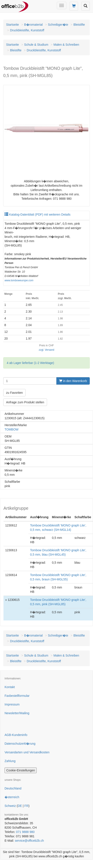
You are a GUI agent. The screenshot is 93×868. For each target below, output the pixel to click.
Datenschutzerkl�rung (20, 744)
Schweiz (10, 806)
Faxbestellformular (17, 696)
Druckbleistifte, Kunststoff (27, 30)
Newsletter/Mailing (17, 713)
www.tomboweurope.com (19, 280)
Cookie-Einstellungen (21, 770)
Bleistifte (79, 25)
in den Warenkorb (73, 381)
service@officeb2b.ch (29, 841)
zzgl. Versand (46, 350)
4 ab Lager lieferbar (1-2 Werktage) (30, 363)
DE (20, 806)
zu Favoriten (14, 393)
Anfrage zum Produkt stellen (25, 402)
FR (27, 806)
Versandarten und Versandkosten (27, 752)
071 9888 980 (25, 832)
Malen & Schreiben (66, 45)
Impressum (12, 704)
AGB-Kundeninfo (16, 735)
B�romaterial (33, 25)
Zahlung (10, 761)
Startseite (12, 25)
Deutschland (13, 788)
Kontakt (10, 687)
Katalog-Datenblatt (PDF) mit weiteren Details (38, 214)
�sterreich (12, 797)
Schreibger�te (58, 25)
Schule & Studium (36, 45)
